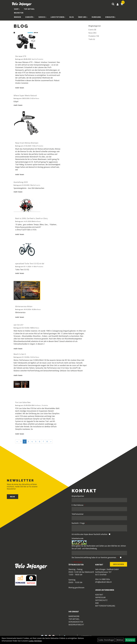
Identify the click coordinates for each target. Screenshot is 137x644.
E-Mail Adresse (77, 505)
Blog (72, 17)
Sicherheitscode (77, 538)
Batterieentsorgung (105, 606)
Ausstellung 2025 (21, 182)
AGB (97, 603)
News (37, 98)
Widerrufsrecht (76, 625)
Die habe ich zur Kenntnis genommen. (94, 557)
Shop (17, 9)
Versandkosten (76, 622)
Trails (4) (92, 39)
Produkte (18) (94, 36)
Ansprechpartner (78, 496)
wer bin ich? (18, 325)
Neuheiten (19, 13)
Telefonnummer (78, 514)
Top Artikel (29, 9)
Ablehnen (120, 640)
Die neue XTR (21, 56)
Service (42, 17)
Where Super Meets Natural (25, 95)
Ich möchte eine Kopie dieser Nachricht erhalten (89, 534)
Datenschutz (101, 600)
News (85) (92, 33)
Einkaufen (110, 17)
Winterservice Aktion (24, 306)
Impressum (100, 597)
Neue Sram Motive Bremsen (27, 143)
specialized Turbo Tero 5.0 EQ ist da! (30, 263)
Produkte (40, 59)
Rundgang (96, 17)
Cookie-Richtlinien (35, 641)
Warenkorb (74, 616)
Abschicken (118, 564)
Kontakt (99, 595)
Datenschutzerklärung (83, 557)
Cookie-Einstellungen (106, 640)
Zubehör (30, 17)
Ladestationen (58, 17)
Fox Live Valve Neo (23, 402)
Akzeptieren (130, 640)
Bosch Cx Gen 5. (20, 354)
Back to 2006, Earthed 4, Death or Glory (31, 218)
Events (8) (92, 30)
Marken (17, 17)
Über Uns (83, 17)
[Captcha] (99, 553)
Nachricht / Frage (78, 523)
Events (38, 185)
